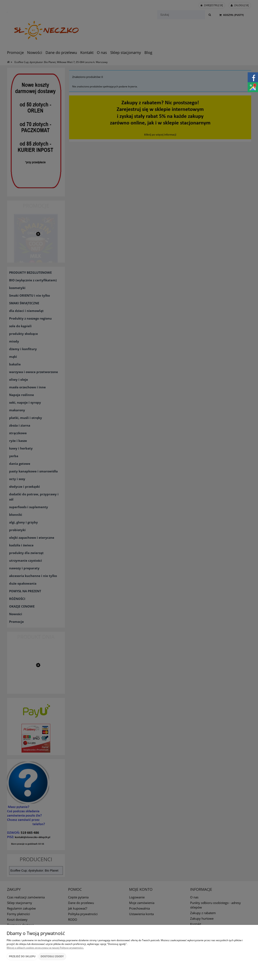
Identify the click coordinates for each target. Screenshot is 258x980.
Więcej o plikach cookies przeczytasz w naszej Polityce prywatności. (45, 948)
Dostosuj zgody (52, 956)
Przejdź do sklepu (22, 956)
